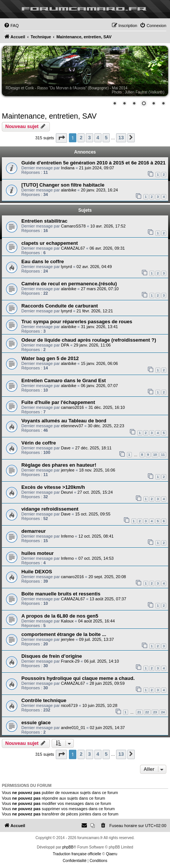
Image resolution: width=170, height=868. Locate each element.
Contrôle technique (44, 700)
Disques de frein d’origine (52, 656)
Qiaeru (112, 854)
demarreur (34, 531)
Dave (66, 448)
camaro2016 (72, 407)
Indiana (68, 168)
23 (155, 712)
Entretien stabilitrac (44, 221)
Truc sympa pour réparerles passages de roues (77, 322)
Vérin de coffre (39, 443)
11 (163, 455)
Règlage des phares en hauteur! (59, 465)
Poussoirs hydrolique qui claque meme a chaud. (78, 678)
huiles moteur (37, 553)
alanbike (69, 190)
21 (139, 712)
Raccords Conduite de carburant (60, 306)
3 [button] (89, 138)
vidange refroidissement (50, 509)
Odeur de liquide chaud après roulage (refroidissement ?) (89, 340)
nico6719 (69, 705)
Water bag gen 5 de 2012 (50, 358)
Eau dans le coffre (43, 261)
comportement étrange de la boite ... (64, 634)
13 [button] (121, 138)
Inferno (67, 536)
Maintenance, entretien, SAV (49, 116)
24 (163, 712)
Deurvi (67, 492)
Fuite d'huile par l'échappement (58, 402)
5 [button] (106, 138)
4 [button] (98, 138)
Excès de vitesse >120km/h (53, 487)
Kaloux (67, 621)
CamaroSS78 (73, 226)
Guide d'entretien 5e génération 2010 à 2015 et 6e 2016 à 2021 (93, 163)
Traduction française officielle (77, 854)
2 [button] (81, 138)
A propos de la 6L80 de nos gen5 (60, 616)
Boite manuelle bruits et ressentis (61, 594)
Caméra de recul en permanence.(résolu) (69, 284)
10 (155, 455)
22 (147, 712)
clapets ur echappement (50, 243)
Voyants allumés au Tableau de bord (64, 421)
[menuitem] (11, 26)
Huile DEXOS (37, 572)
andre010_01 (73, 728)
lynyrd (66, 267)
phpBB (68, 847)
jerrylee (68, 470)
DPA (65, 345)
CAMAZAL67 (73, 248)
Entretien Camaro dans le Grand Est (64, 381)
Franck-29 (70, 661)
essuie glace (36, 723)
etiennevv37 (72, 426)
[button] (61, 138)
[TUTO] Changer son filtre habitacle (63, 185)
